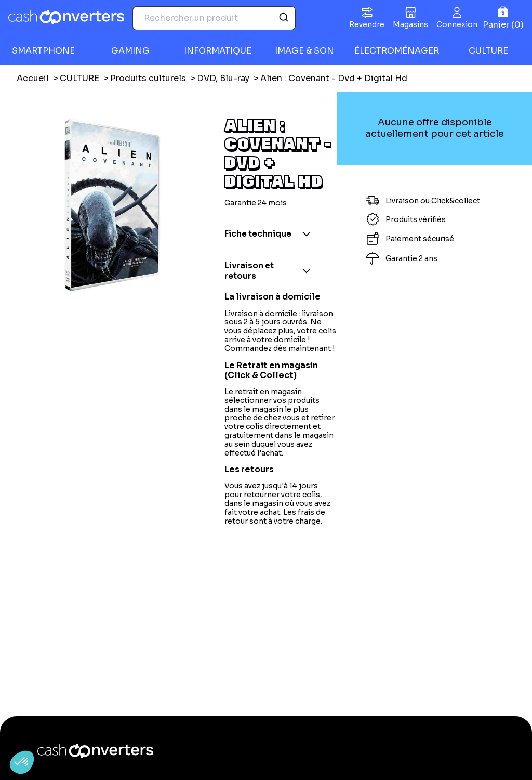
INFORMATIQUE (218, 51)
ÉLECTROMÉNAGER (397, 51)
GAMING (130, 51)
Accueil (33, 78)
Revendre (367, 24)
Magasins (410, 24)
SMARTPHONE (43, 51)
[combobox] (214, 18)
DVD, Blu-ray (223, 78)
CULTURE (79, 78)
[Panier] (503, 18)
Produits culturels (148, 78)
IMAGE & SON (304, 51)
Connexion (457, 24)
